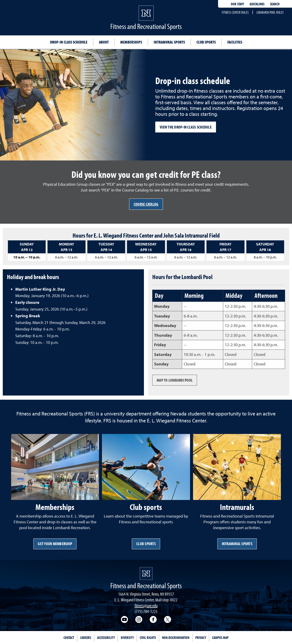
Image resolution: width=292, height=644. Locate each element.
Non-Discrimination (176, 638)
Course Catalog (146, 204)
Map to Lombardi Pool (175, 380)
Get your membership (55, 544)
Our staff (237, 4)
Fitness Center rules (235, 12)
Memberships (131, 42)
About (104, 42)
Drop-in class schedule (69, 42)
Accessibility (106, 638)
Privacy (201, 638)
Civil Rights (148, 638)
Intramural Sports (237, 544)
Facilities (235, 42)
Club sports (206, 42)
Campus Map (220, 638)
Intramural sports (169, 42)
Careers (86, 638)
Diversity (127, 638)
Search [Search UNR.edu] (275, 4)
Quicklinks (257, 4)
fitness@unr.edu (146, 605)
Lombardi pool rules (270, 12)
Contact (69, 638)
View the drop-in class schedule (186, 127)
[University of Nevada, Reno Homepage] (146, 573)
